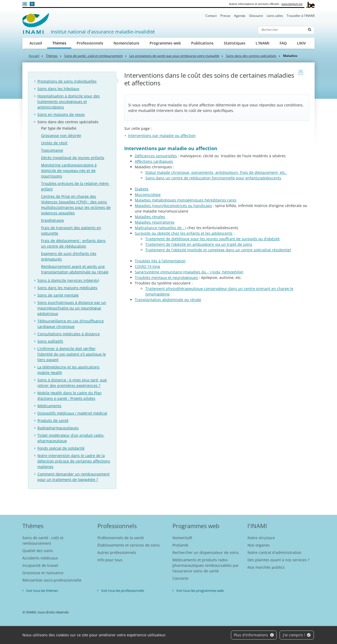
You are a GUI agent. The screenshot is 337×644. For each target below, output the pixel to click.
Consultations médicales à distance (69, 334)
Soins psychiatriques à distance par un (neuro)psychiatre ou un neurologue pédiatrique (72, 308)
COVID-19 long (147, 266)
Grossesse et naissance (43, 573)
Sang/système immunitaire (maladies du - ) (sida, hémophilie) (189, 272)
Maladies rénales (150, 217)
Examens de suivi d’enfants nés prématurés (69, 256)
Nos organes (259, 545)
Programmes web (165, 43)
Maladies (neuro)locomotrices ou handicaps (173, 206)
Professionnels (90, 43)
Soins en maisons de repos (61, 114)
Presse (225, 16)
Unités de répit (54, 143)
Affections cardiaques (154, 161)
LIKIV (301, 43)
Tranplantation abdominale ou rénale (168, 300)
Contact (211, 16)
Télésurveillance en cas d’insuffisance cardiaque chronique (71, 324)
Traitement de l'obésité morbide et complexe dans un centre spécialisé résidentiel (218, 250)
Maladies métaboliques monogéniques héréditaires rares (186, 200)
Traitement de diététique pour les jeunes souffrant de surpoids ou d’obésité (212, 239)
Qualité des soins (38, 551)
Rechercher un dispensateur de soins (206, 552)
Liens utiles (275, 16)
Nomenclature (126, 43)
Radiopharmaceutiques (58, 428)
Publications (202, 43)
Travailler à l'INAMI (301, 16)
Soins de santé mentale (58, 295)
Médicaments (49, 406)
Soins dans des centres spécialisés (251, 56)
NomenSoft (182, 538)
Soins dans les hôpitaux (58, 89)
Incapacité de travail (40, 565)
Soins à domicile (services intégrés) (68, 280)
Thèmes (62, 43)
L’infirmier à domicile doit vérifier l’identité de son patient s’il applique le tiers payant (72, 354)
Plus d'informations (254, 635)
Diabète (142, 189)
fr (32, 4)
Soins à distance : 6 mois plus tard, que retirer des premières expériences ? (72, 383)
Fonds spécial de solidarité (61, 448)
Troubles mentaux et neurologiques (166, 277)
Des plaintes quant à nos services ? (278, 560)
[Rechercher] (281, 30)
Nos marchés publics (266, 567)
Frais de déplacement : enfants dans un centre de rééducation (73, 243)
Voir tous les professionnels (123, 591)
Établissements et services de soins (129, 545)
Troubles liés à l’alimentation (160, 261)
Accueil (36, 43)
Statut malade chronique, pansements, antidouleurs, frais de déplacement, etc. (216, 172)
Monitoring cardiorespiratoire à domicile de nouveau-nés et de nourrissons (69, 171)
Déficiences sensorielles (156, 156)
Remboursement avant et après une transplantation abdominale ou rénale (75, 269)
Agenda (240, 16)
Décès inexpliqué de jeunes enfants (73, 158)
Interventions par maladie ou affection (162, 136)
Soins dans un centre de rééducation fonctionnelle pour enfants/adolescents (213, 178)
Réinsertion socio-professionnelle (52, 580)
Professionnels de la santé (121, 538)
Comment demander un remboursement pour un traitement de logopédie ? (73, 477)
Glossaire (256, 16)
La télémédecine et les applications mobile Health (68, 370)
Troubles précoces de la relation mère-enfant (75, 186)
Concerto (180, 578)
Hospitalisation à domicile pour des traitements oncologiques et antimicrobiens (69, 102)
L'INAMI (262, 43)
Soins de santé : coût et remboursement (93, 56)
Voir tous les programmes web (200, 591)
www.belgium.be (292, 4)
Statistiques (235, 43)
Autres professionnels (117, 552)
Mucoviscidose (148, 195)
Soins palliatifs (50, 341)
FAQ (283, 43)
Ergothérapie (53, 220)
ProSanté (180, 545)
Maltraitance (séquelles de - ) (160, 228)
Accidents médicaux (40, 558)
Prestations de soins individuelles (67, 81)
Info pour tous (110, 560)
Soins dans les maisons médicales (67, 288)
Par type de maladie (59, 128)
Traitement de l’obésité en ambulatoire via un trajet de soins (199, 244)
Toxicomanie (52, 150)
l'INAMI (257, 526)
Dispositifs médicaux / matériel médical (72, 413)
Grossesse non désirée (61, 136)
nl (25, 4)
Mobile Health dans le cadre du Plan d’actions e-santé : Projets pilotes (70, 396)
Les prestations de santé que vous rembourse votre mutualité (174, 56)
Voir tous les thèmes (42, 591)
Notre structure (261, 538)
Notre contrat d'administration (274, 552)
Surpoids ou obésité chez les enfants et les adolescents (184, 233)
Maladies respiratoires (155, 222)
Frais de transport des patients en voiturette (71, 230)
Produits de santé (53, 421)
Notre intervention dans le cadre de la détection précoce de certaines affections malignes (74, 461)
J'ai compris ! (297, 635)
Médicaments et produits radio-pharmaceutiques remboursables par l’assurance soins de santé (206, 565)
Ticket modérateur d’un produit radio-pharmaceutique (71, 438)
